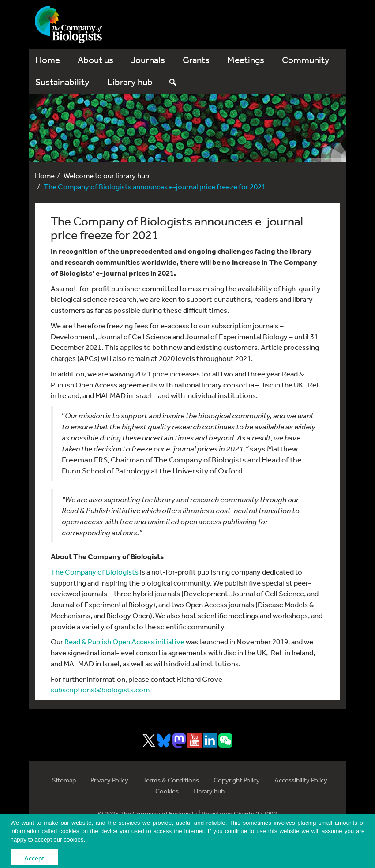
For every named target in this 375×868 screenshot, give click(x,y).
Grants (196, 60)
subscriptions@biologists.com (100, 690)
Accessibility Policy (301, 780)
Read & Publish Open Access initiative (124, 641)
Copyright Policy (237, 780)
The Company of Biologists (95, 572)
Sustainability (62, 82)
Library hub (130, 82)
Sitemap (64, 780)
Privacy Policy (109, 780)
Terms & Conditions (171, 780)
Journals (148, 60)
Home (48, 60)
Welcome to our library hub (106, 175)
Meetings (246, 60)
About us (96, 60)
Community (306, 60)
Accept (34, 858)
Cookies (167, 791)
